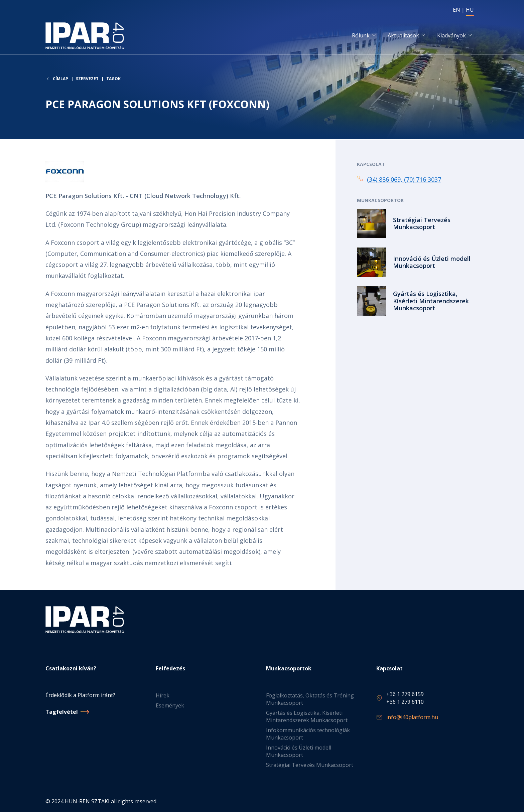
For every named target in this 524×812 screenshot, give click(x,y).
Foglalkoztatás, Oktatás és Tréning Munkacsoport (310, 699)
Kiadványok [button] (451, 36)
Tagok (113, 79)
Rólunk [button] (361, 36)
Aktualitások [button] (403, 36)
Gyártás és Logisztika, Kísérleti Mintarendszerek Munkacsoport (307, 716)
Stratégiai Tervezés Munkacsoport (310, 765)
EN (456, 10)
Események (170, 705)
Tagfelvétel (62, 712)
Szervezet (87, 79)
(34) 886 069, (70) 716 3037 (404, 180)
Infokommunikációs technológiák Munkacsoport (308, 734)
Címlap (60, 79)
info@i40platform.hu (412, 717)
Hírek (163, 695)
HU (470, 10)
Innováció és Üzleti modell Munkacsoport (299, 751)
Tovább (418, 224)
